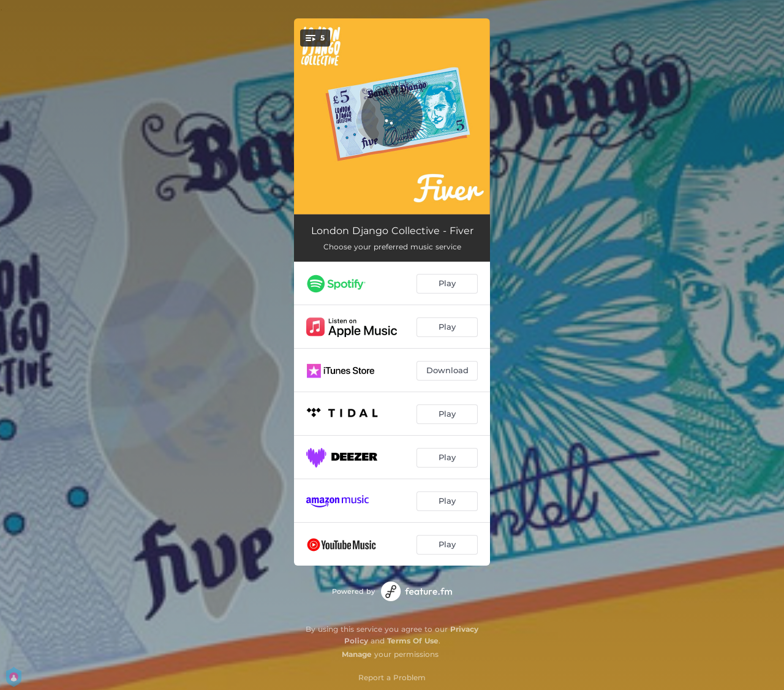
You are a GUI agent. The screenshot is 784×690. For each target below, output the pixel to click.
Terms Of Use (413, 641)
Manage (357, 654)
